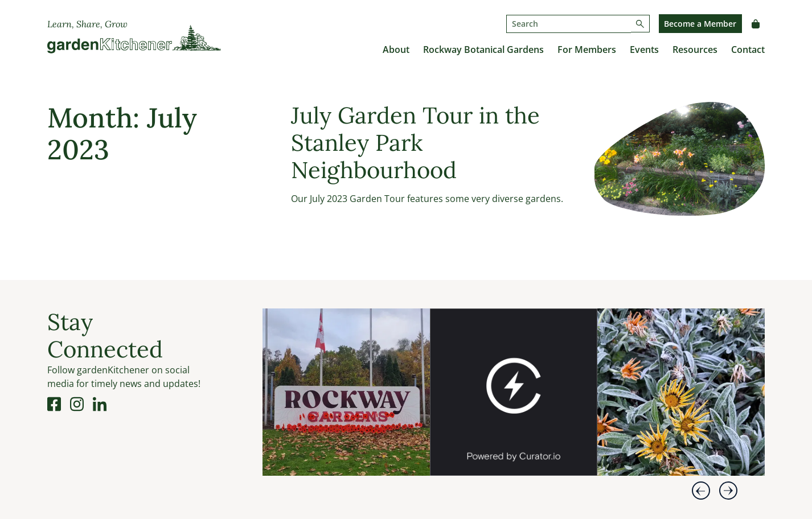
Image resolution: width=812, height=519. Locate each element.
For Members (587, 50)
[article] (346, 392)
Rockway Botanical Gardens (483, 50)
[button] (701, 491)
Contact (748, 50)
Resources (695, 50)
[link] (417, 464)
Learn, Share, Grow (87, 24)
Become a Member (700, 24)
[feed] (514, 401)
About (396, 50)
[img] (346, 392)
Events (644, 50)
